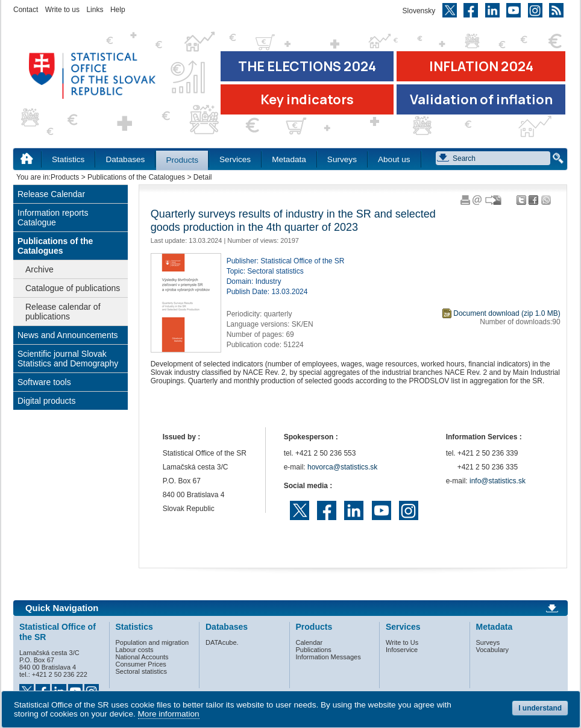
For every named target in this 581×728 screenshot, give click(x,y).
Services (235, 159)
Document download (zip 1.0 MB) (507, 313)
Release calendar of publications (63, 312)
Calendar (309, 642)
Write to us (62, 10)
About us (394, 159)
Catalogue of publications (73, 288)
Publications (314, 650)
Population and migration (152, 642)
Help (118, 10)
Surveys (342, 159)
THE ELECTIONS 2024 (307, 66)
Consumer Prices (141, 664)
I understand (540, 708)
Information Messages (328, 657)
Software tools (44, 382)
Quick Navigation (62, 608)
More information (169, 714)
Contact (26, 10)
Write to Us (402, 642)
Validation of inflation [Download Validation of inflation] (481, 99)
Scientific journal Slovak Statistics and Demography (68, 359)
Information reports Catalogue (53, 218)
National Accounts (142, 657)
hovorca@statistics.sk (342, 467)
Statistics (68, 159)
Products (182, 160)
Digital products (47, 401)
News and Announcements (68, 335)
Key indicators (307, 99)
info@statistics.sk (498, 481)
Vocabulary (492, 650)
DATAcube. (222, 642)
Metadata (289, 159)
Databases (125, 159)
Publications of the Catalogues (136, 177)
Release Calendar (51, 194)
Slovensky (419, 11)
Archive (39, 269)
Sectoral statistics (142, 671)
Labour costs (135, 650)
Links (95, 10)
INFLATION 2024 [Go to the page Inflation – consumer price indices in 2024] (481, 66)
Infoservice (402, 650)
